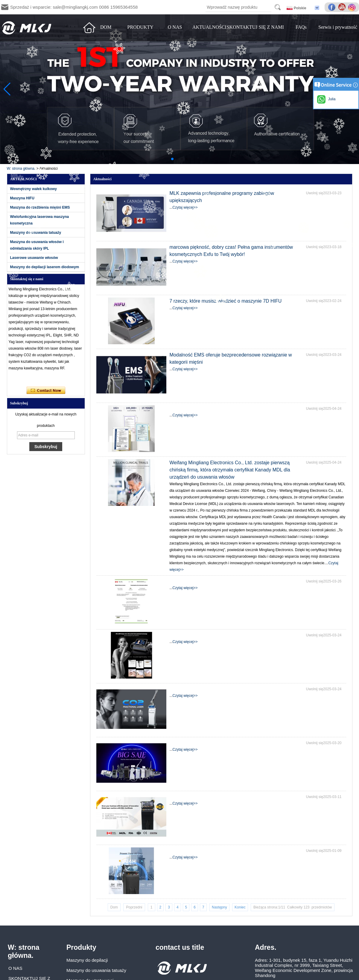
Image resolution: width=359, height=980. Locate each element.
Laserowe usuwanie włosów (34, 258)
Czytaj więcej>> (185, 207)
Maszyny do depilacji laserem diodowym (45, 267)
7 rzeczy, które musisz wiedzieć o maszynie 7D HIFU (226, 301)
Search (278, 7)
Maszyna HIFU (22, 198)
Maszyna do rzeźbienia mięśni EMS (40, 207)
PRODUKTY (140, 27)
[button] (172, 159)
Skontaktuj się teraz (46, 391)
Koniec (240, 907)
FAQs (301, 27)
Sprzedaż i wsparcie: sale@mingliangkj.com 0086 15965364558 (74, 7)
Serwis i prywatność (338, 27)
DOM (106, 27)
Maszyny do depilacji (87, 960)
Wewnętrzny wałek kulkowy (34, 189)
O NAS (175, 27)
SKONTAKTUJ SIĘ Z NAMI (255, 27)
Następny (219, 907)
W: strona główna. (21, 169)
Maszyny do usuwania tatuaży (36, 233)
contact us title (180, 947)
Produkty (81, 947)
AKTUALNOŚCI (209, 27)
